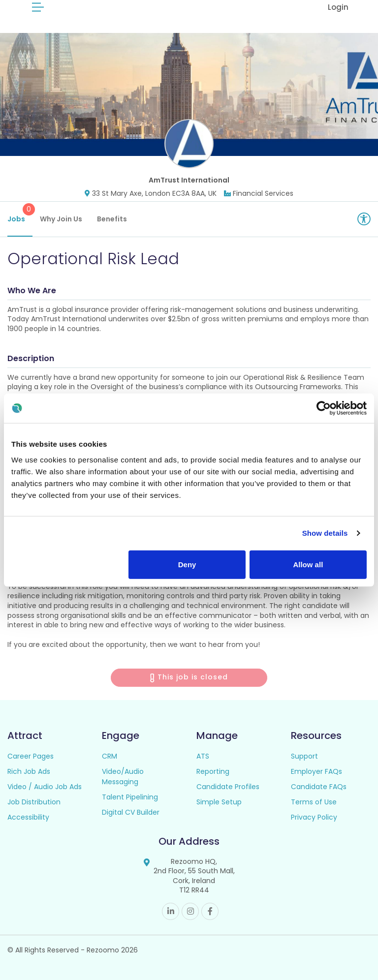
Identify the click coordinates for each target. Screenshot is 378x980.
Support (304, 756)
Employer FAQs (316, 771)
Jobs (20, 214)
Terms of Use (314, 802)
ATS (203, 756)
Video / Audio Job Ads (45, 787)
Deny (187, 564)
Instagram (190, 911)
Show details (325, 533)
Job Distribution (34, 802)
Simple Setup (219, 802)
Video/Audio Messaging (123, 777)
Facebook (210, 911)
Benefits (112, 219)
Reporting (213, 771)
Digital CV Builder (131, 812)
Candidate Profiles (228, 787)
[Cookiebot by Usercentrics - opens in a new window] (324, 408)
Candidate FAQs (319, 787)
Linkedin (171, 911)
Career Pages (31, 756)
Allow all (308, 564)
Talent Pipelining (130, 797)
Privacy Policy (314, 817)
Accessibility (28, 817)
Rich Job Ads (29, 771)
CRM (110, 756)
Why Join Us (61, 219)
